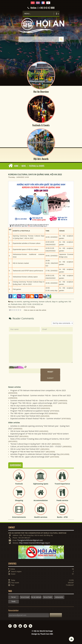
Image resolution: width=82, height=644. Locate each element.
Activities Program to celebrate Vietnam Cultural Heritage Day (35, 454)
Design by (42, 634)
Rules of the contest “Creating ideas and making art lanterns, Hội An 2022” (40, 439)
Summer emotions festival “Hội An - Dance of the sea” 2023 (34, 400)
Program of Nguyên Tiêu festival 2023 (25, 408)
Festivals (19, 484)
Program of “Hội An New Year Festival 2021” (28, 452)
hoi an (14, 597)
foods (14, 602)
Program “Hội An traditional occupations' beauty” (30, 411)
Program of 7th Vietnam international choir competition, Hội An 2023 (38, 390)
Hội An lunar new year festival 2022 (25, 431)
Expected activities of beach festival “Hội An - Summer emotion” (36, 418)
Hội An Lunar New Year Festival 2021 (25, 449)
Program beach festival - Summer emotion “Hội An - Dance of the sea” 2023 (41, 395)
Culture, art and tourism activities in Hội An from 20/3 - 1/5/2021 (36, 446)
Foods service (62, 500)
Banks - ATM (62, 517)
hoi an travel (25, 597)
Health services (41, 517)
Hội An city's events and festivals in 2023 (27, 406)
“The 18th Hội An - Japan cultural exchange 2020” (30, 457)
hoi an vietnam (36, 597)
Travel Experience (62, 484)
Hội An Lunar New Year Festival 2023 (25, 416)
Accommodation (41, 500)
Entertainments (19, 517)
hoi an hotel (48, 597)
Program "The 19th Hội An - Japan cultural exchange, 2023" (34, 403)
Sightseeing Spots (41, 484)
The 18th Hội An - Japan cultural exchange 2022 (29, 413)
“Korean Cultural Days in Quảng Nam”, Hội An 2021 (31, 444)
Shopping (19, 500)
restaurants (59, 597)
